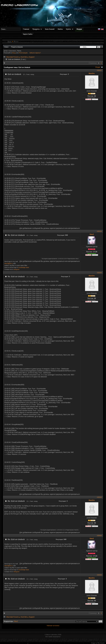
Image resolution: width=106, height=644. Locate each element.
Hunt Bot (24, 57)
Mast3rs (92, 73)
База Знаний (50, 29)
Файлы (60, 29)
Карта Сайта (28, 34)
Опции (98, 67)
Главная (26, 29)
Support (32, 57)
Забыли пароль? (35, 53)
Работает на (51, 626)
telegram (17, 269)
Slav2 (92, 234)
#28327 (99, 70)
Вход (14, 53)
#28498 (99, 575)
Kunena (57, 626)
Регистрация (23, 53)
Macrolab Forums (13, 57)
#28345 (99, 497)
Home (10, 41)
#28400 (99, 536)
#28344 (99, 273)
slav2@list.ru (9, 263)
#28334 (99, 231)
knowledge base (24, 267)
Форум (79, 29)
